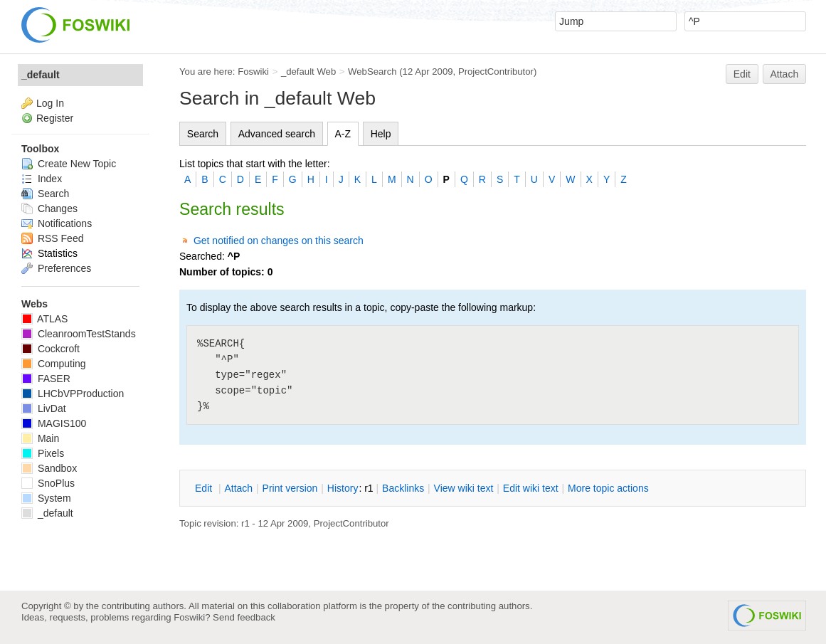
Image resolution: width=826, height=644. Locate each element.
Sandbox (49, 468)
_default (41, 75)
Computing (54, 364)
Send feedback (244, 617)
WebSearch (372, 72)
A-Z (343, 134)
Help (381, 134)
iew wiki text (464, 488)
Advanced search (277, 134)
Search (203, 134)
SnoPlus (48, 483)
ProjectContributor (496, 72)
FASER (46, 379)
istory (343, 488)
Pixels (43, 453)
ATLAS (44, 319)
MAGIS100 (54, 423)
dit (205, 488)
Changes (49, 208)
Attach (785, 74)
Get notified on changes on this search (279, 241)
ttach (238, 488)
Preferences (56, 268)
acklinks (403, 488)
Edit (742, 74)
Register (55, 118)
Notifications (57, 223)
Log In (50, 103)
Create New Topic (69, 164)
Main (40, 438)
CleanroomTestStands (79, 334)
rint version (290, 488)
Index (42, 179)
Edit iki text (531, 488)
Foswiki (253, 72)
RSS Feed (52, 238)
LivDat (44, 408)
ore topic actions (608, 488)
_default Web (308, 72)
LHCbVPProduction (73, 394)
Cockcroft (51, 349)
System (46, 498)
